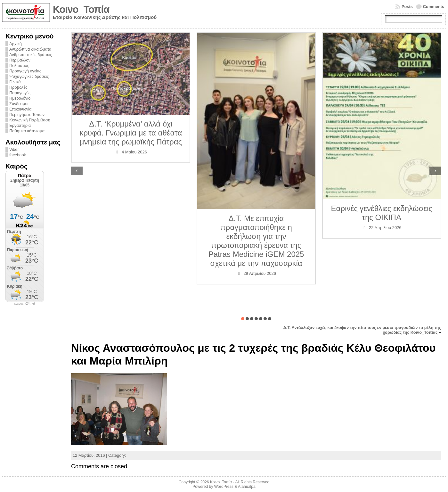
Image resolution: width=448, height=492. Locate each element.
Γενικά (15, 82)
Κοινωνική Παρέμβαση (30, 120)
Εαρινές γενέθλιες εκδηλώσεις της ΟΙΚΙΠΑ (382, 213)
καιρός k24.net (25, 304)
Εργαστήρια (20, 125)
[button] (243, 319)
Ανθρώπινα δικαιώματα (30, 49)
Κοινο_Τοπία (81, 9)
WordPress (224, 487)
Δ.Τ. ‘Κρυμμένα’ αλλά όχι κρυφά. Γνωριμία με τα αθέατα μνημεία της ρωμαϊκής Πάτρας (131, 133)
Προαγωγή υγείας (25, 71)
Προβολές (18, 87)
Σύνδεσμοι (19, 104)
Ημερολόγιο (20, 98)
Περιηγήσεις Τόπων (27, 115)
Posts (407, 7)
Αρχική (16, 44)
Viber (14, 149)
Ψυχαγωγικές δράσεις (29, 76)
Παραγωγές (20, 93)
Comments (434, 7)
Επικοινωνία (20, 109)
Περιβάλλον (20, 60)
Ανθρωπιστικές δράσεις (31, 55)
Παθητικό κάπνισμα (27, 131)
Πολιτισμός (19, 66)
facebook (18, 155)
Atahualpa (247, 487)
